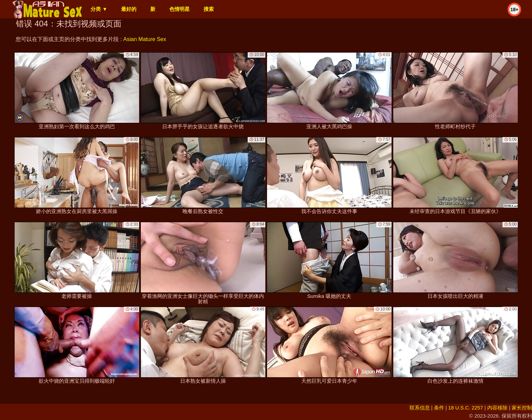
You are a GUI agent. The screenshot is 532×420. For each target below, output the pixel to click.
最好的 (129, 9)
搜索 (209, 9)
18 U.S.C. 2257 (466, 408)
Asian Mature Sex (145, 39)
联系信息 (420, 408)
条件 (439, 408)
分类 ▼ (99, 9)
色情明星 (179, 9)
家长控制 (522, 408)
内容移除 (497, 408)
